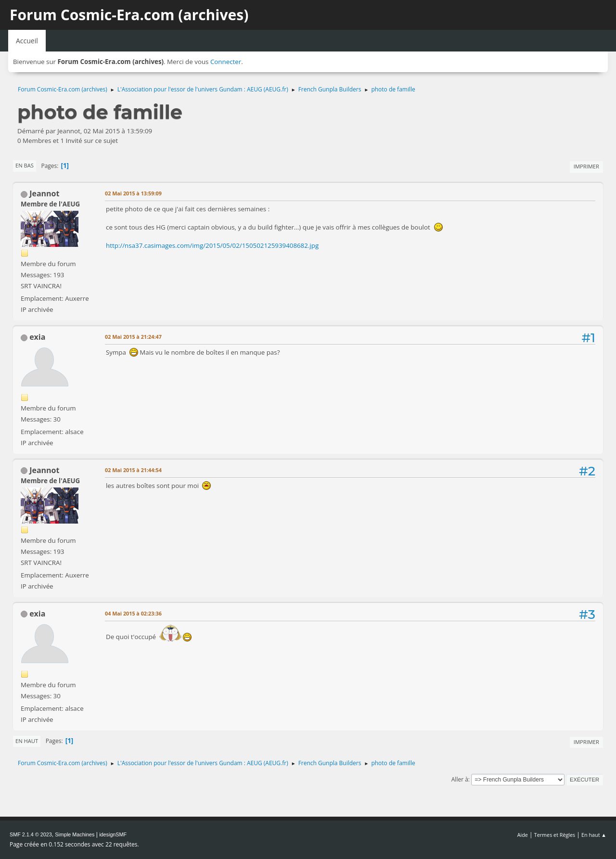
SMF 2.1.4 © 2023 (31, 834)
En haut (27, 741)
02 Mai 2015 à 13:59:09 (133, 193)
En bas (25, 165)
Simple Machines (75, 834)
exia (37, 337)
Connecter (226, 62)
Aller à (460, 779)
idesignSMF (113, 834)
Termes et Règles (555, 835)
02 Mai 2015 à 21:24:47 (133, 337)
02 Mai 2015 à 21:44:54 (133, 470)
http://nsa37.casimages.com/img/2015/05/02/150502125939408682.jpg (212, 245)
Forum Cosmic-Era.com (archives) (129, 15)
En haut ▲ (594, 835)
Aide (523, 835)
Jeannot (44, 193)
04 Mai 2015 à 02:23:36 (133, 613)
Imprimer (586, 166)
